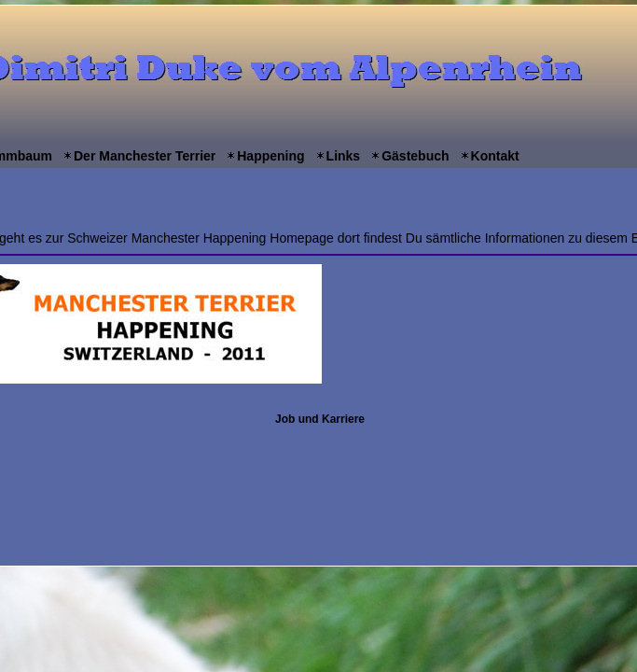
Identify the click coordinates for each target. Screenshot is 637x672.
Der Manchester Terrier (145, 156)
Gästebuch (415, 156)
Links (344, 156)
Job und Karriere (320, 419)
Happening (270, 156)
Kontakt (495, 156)
